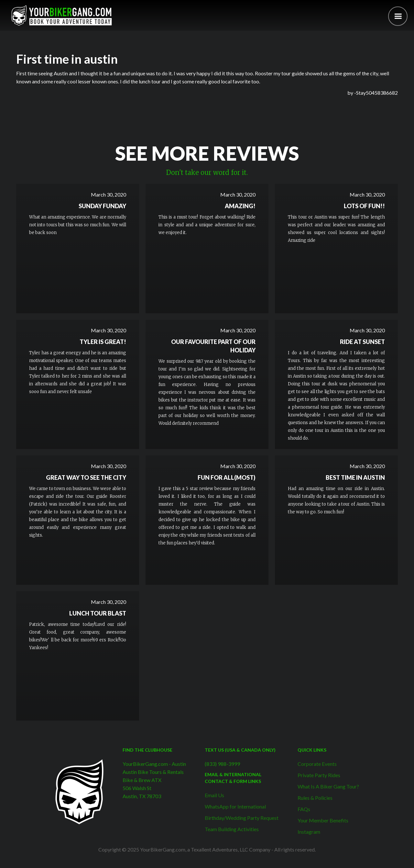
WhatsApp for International (235, 806)
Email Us (214, 795)
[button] (398, 16)
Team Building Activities (232, 829)
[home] (61, 15)
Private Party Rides (319, 775)
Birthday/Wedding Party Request (242, 818)
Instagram (309, 832)
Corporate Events (317, 764)
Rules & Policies (315, 798)
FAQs (304, 809)
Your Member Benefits (323, 820)
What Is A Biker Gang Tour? (328, 786)
